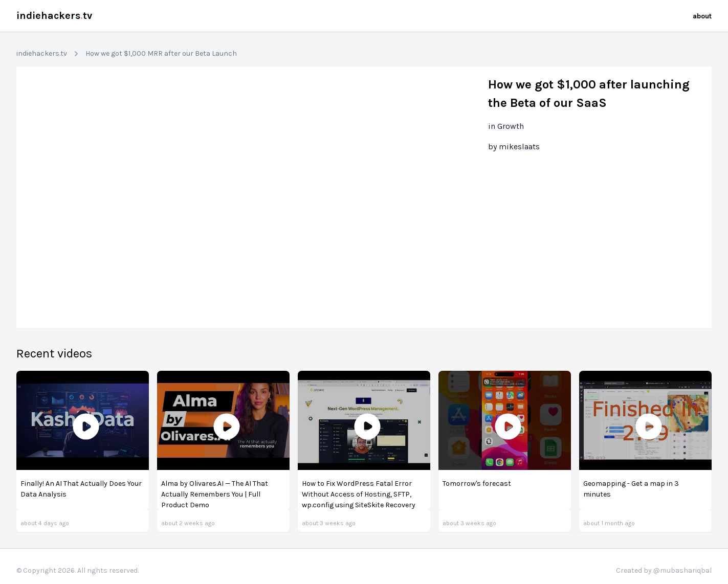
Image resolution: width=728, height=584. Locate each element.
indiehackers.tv (42, 53)
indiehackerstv (54, 16)
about (702, 16)
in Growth (506, 126)
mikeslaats (519, 147)
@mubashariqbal (682, 570)
